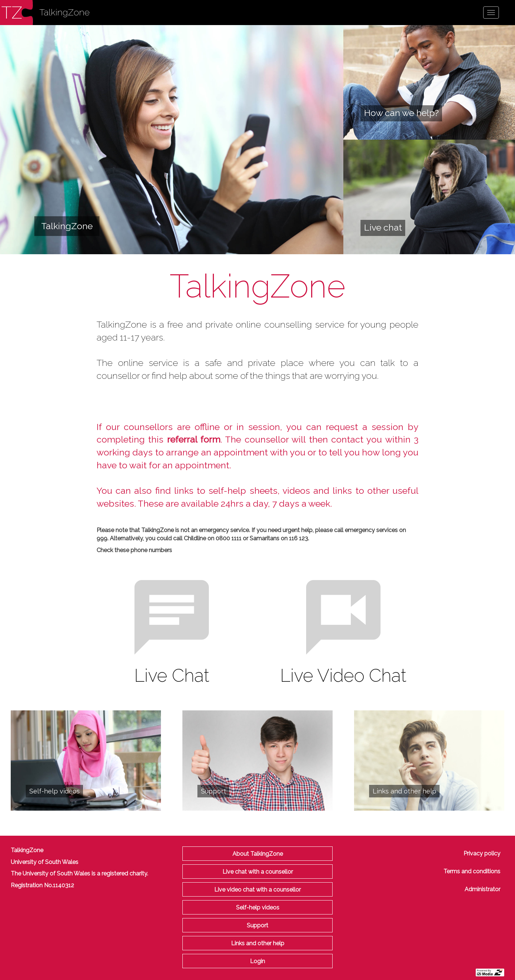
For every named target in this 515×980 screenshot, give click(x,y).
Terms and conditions (472, 871)
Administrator (482, 889)
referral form (194, 439)
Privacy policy (482, 853)
